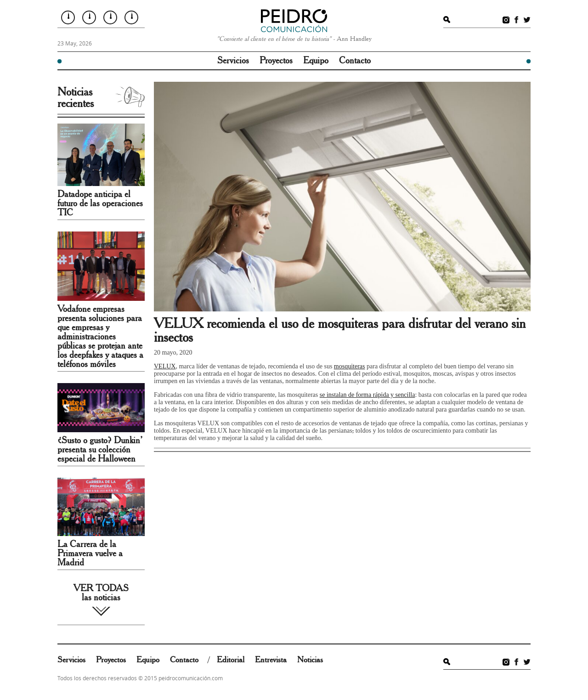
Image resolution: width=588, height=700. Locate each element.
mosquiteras (350, 366)
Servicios (233, 61)
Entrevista (271, 660)
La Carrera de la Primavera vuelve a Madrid (90, 553)
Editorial (231, 660)
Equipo (316, 61)
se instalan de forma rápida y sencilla (367, 395)
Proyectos (276, 61)
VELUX (165, 366)
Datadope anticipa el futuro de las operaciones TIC (100, 203)
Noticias (310, 660)
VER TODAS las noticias (101, 593)
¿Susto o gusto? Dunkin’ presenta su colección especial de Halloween (100, 450)
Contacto (355, 61)
